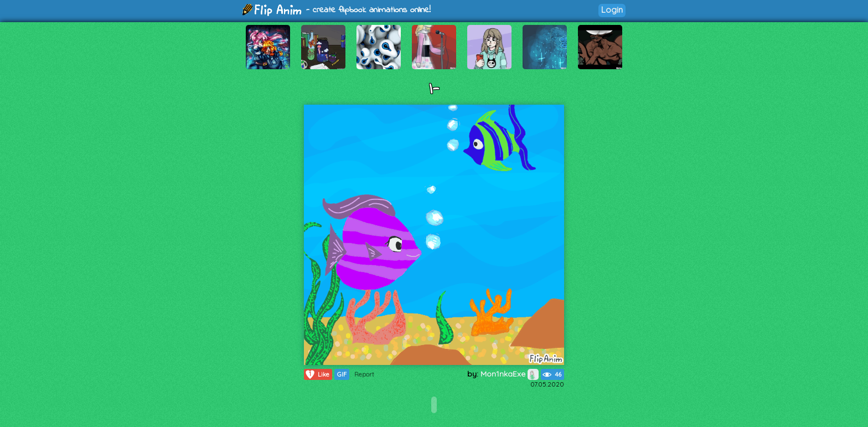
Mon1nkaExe (510, 374)
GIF (342, 374)
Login (612, 10)
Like (317, 374)
